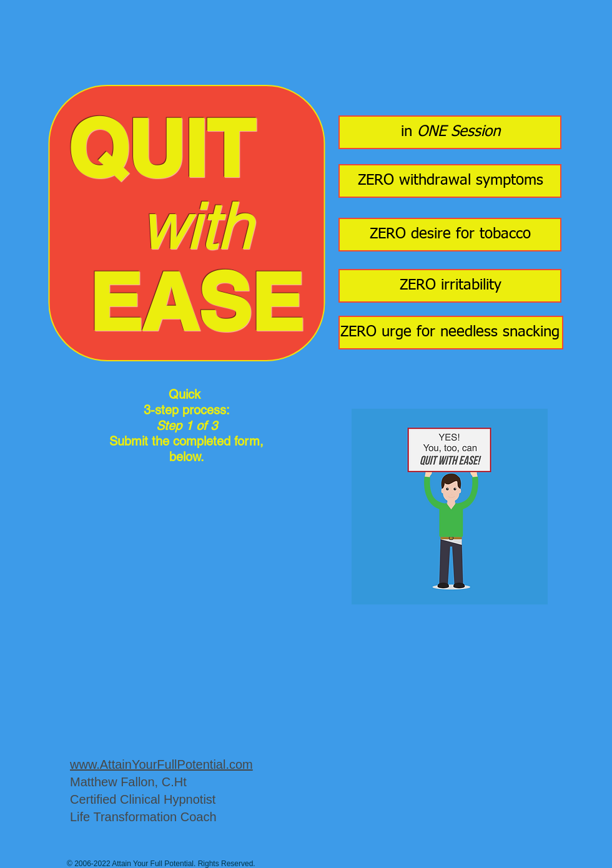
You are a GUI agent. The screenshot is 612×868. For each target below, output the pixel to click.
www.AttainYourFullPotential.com (161, 764)
